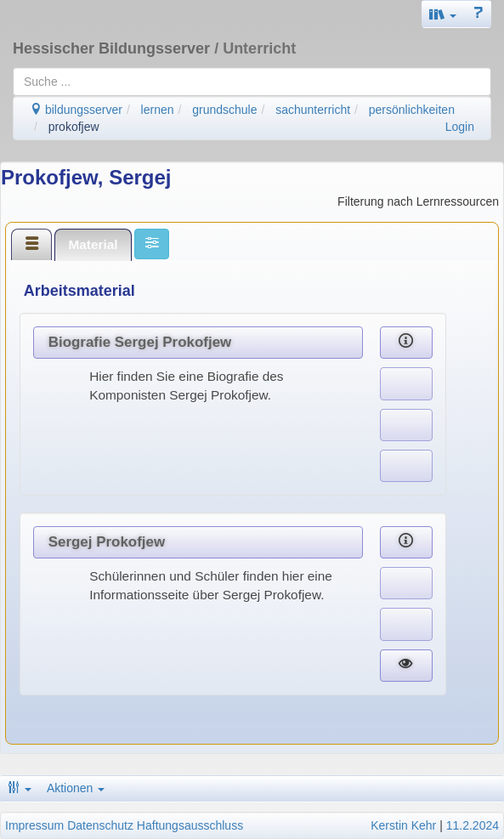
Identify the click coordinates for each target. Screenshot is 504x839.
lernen (158, 110)
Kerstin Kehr (403, 825)
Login (460, 127)
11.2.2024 (473, 825)
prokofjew (74, 127)
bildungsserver (76, 110)
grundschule (224, 110)
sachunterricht (313, 110)
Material (93, 244)
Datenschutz (100, 825)
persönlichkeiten (412, 110)
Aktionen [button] (76, 788)
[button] (443, 14)
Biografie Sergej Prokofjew (140, 342)
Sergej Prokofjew (107, 542)
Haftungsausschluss (190, 825)
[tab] (31, 244)
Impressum (34, 825)
